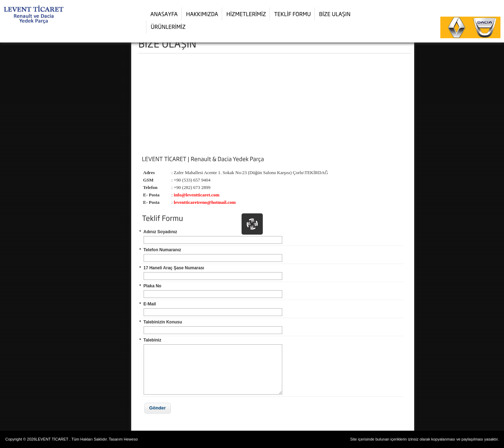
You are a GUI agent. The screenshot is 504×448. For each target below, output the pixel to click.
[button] (158, 408)
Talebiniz (152, 340)
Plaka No (153, 286)
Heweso (131, 439)
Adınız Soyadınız (160, 232)
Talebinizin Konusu (163, 322)
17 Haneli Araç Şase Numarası (174, 268)
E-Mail (150, 304)
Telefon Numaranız (162, 250)
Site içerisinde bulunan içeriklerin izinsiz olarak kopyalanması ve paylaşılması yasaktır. (424, 439)
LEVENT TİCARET (52, 439)
